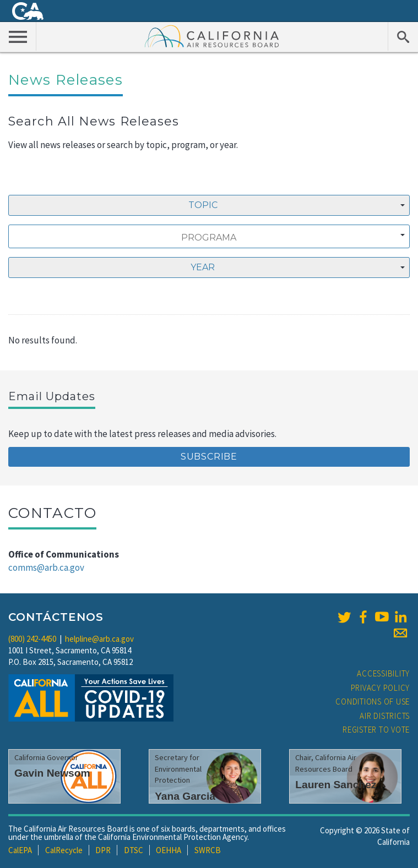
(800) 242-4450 (32, 639)
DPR (103, 850)
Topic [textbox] (203, 205)
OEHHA (169, 850)
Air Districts (385, 716)
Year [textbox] (203, 267)
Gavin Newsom (52, 773)
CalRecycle (64, 850)
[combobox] (209, 205)
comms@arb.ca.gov (46, 567)
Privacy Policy (381, 688)
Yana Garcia (185, 796)
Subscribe (209, 457)
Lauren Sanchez (336, 785)
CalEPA (20, 850)
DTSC (134, 850)
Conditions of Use (373, 702)
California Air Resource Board (212, 36)
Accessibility (383, 673)
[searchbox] (209, 238)
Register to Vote (376, 730)
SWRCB (208, 850)
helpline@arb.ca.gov (99, 639)
